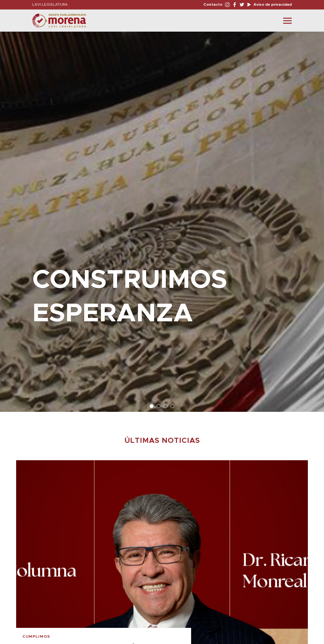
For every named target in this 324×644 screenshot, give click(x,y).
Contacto (213, 4)
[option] (162, 219)
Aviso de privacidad (272, 4)
